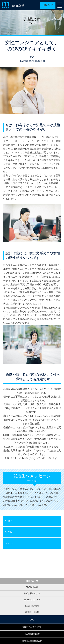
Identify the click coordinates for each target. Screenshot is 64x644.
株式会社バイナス (32, 593)
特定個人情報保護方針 (32, 641)
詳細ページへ (48, 5)
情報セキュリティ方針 (32, 627)
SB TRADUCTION (32, 600)
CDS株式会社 (32, 587)
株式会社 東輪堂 (32, 606)
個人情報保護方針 (32, 634)
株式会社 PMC (32, 612)
